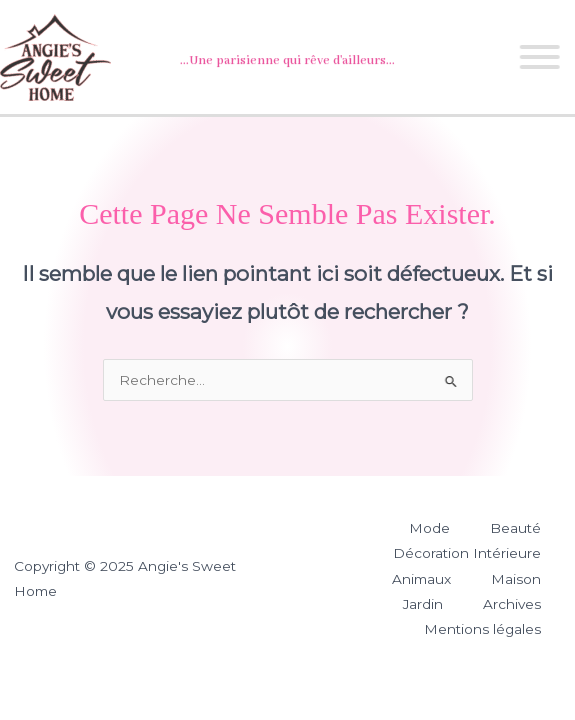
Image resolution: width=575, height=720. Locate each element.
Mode (429, 528)
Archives (512, 604)
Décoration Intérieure (467, 553)
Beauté (515, 528)
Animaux (421, 579)
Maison (516, 579)
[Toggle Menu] (538, 57)
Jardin (423, 604)
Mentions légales (482, 629)
